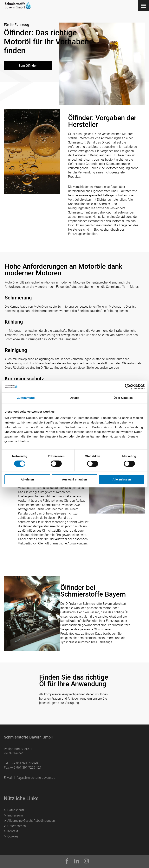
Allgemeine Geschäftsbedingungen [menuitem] (31, 821)
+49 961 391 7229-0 (24, 763)
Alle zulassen (122, 479)
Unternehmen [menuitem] (17, 826)
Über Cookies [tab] (123, 398)
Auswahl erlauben (74, 479)
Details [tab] (74, 398)
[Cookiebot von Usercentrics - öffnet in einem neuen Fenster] (128, 387)
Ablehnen (27, 479)
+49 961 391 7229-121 (26, 768)
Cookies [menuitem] (13, 836)
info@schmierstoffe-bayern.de (35, 778)
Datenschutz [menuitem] (16, 810)
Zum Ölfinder (28, 66)
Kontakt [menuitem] (13, 831)
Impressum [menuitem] (15, 815)
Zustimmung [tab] (26, 398)
